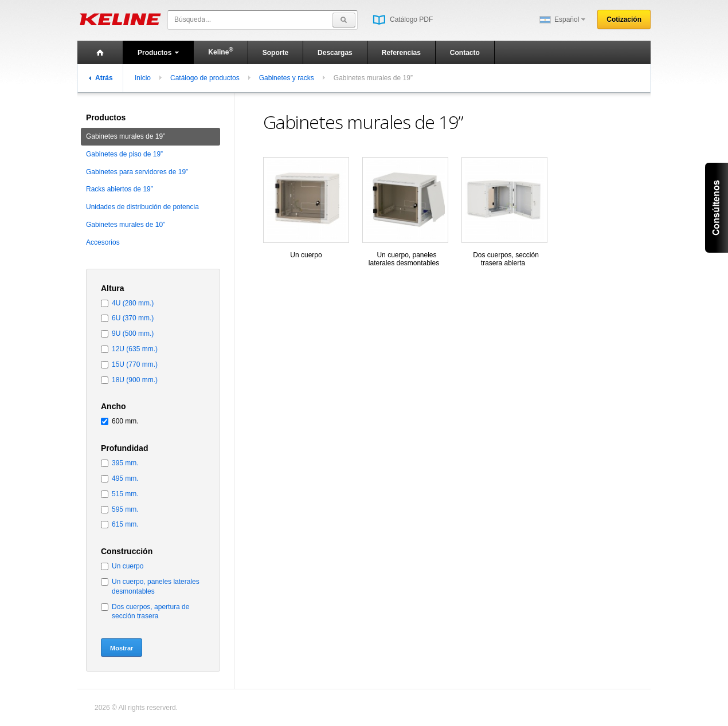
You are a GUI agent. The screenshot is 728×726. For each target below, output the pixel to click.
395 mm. (125, 463)
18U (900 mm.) (135, 380)
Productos (158, 53)
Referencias (401, 53)
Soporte (275, 53)
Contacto (465, 53)
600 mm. (125, 421)
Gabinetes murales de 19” (126, 136)
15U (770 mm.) (135, 364)
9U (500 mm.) (133, 333)
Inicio (143, 78)
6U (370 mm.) (133, 318)
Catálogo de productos (205, 78)
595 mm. (125, 509)
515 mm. (125, 494)
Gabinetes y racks (287, 78)
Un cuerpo (128, 566)
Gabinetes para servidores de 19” (137, 172)
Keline (220, 51)
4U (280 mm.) (133, 303)
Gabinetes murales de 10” (126, 225)
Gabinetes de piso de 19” (124, 154)
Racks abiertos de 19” (120, 189)
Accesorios (103, 242)
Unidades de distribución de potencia (142, 207)
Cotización (624, 19)
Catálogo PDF (403, 19)
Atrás (101, 78)
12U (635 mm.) (135, 349)
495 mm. (125, 478)
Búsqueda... (193, 19)
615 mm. (125, 524)
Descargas (335, 53)
